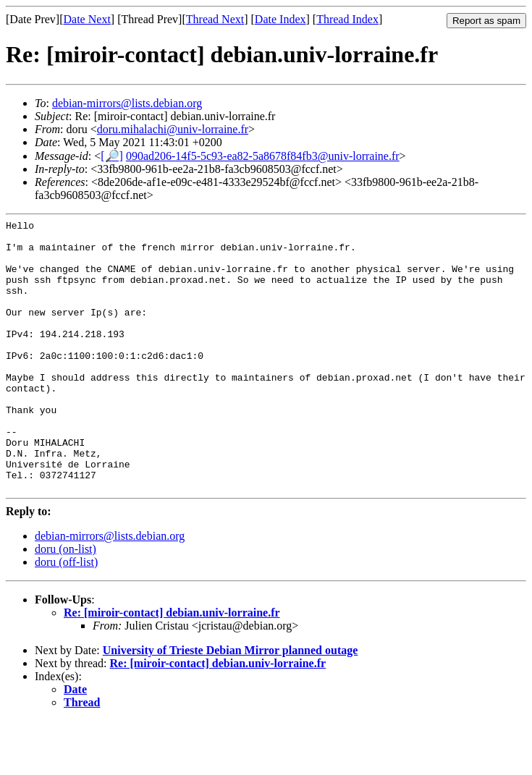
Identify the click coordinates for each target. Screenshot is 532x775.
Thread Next (215, 19)
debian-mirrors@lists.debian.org (127, 103)
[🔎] (112, 156)
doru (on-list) (66, 603)
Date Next (87, 19)
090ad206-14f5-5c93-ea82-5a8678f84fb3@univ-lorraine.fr (263, 156)
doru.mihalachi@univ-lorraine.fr (173, 129)
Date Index (280, 19)
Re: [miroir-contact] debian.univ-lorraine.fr (172, 667)
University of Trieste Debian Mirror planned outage (231, 704)
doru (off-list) (66, 616)
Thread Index (347, 19)
